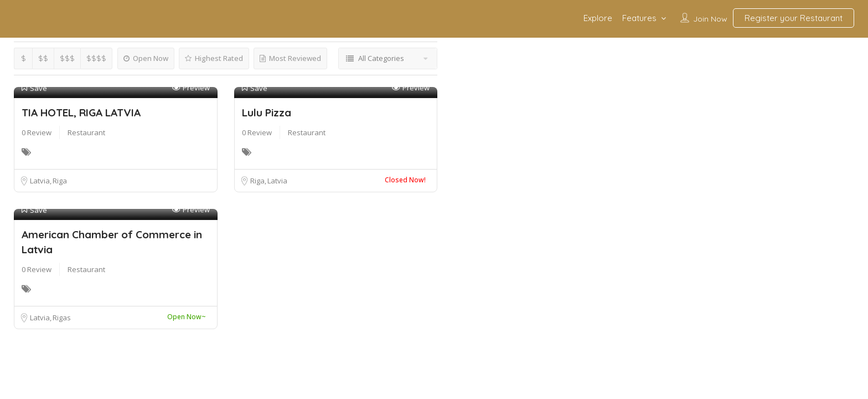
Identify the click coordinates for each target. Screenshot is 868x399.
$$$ (67, 58)
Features (639, 18)
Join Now (710, 19)
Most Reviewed (290, 58)
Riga (60, 181)
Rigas (62, 318)
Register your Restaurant (794, 18)
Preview (191, 88)
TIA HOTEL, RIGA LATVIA (81, 112)
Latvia (41, 181)
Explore (598, 18)
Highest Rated (214, 58)
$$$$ (96, 58)
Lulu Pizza (267, 112)
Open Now (146, 58)
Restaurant (86, 132)
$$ (43, 58)
